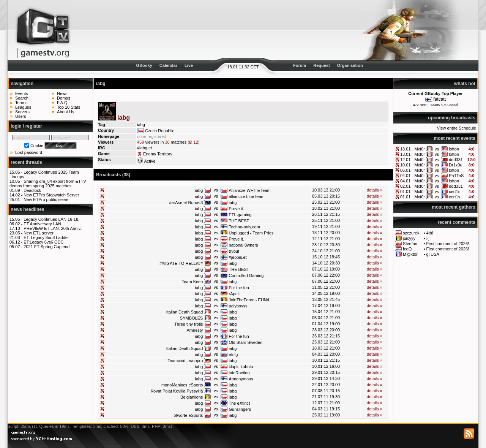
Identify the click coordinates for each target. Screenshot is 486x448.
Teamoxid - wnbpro (185, 361)
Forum (300, 65)
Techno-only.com (245, 227)
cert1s (454, 192)
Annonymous (241, 379)
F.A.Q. (63, 103)
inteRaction (239, 373)
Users (21, 116)
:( (428, 238)
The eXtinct (240, 403)
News (62, 93)
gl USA (433, 254)
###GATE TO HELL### (181, 263)
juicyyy (409, 238)
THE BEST (239, 221)
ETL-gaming (240, 215)
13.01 (406, 149)
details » (375, 190)
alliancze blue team (247, 196)
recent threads (26, 162)
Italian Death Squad (185, 312)
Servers (22, 112)
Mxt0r (420, 149)
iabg (199, 190)
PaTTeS (456, 176)
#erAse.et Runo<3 (186, 203)
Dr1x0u (455, 165)
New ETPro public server (47, 199)
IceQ (407, 249)
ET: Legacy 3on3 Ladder (46, 237)
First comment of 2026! (448, 244)
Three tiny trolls (189, 324)
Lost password (29, 152)
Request (321, 65)
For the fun (239, 288)
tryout (234, 251)
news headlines (28, 209)
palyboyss (238, 306)
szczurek (411, 233)
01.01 (406, 192)
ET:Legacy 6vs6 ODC (43, 242)
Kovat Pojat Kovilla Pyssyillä (177, 391)
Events (22, 93)
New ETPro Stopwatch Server (51, 195)
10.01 (406, 165)
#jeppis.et (238, 257)
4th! (430, 233)
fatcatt (439, 99)
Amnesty (195, 330)
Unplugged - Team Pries (251, 233)
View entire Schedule (457, 128)
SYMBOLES (192, 318)
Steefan (410, 244)
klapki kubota (241, 367)
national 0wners (244, 245)
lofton (454, 149)
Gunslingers (240, 409)
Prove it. (237, 209)
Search (22, 98)
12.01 (406, 160)
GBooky (144, 65)
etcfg (234, 355)
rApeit (234, 294)
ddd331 (456, 160)
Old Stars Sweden (246, 342)
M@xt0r (410, 254)
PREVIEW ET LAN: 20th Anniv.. (53, 228)
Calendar (168, 65)
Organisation (350, 65)
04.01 (406, 176)
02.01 (406, 186)
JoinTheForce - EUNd (249, 300)
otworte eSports (188, 415)
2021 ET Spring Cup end (47, 247)
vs (437, 149)
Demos (64, 98)
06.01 (406, 170)
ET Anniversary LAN (42, 224)
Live (189, 65)
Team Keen (193, 282)
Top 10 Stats (69, 107)
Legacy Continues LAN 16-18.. (52, 219)
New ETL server (38, 233)
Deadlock (32, 190)
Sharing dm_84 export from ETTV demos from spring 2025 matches (48, 184)
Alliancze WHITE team (250, 190)
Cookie (37, 146)
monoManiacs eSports (182, 385)
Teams (21, 103)
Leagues (23, 107)
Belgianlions (192, 397)
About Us (65, 112)
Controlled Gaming (246, 275)
